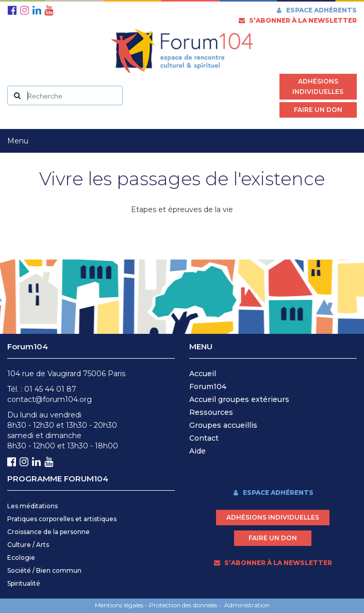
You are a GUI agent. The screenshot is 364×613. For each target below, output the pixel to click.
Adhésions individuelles (318, 86)
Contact (204, 438)
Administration (247, 605)
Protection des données (183, 605)
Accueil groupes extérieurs (239, 399)
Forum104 (208, 386)
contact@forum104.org (49, 399)
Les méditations (32, 506)
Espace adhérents (316, 10)
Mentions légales (119, 605)
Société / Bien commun (44, 570)
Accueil (203, 374)
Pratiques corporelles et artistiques (62, 519)
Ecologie (21, 558)
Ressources (211, 412)
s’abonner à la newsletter (297, 20)
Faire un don (318, 110)
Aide (197, 451)
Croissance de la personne (48, 532)
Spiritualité (24, 583)
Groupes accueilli (221, 425)
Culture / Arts (28, 545)
